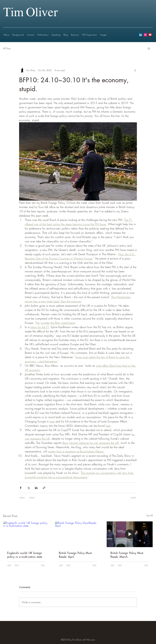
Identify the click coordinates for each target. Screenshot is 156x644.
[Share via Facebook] (21, 488)
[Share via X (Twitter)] (28, 488)
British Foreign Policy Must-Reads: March (127, 555)
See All (150, 515)
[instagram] (145, 35)
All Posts (7, 48)
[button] (149, 48)
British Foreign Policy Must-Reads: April (75, 555)
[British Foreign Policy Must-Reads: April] (78, 534)
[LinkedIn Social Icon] (141, 35)
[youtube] (150, 35)
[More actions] (135, 70)
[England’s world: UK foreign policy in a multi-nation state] (26, 534)
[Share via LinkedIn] (36, 488)
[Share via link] (44, 488)
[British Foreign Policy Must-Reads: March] (130, 534)
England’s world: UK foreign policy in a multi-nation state (25, 555)
